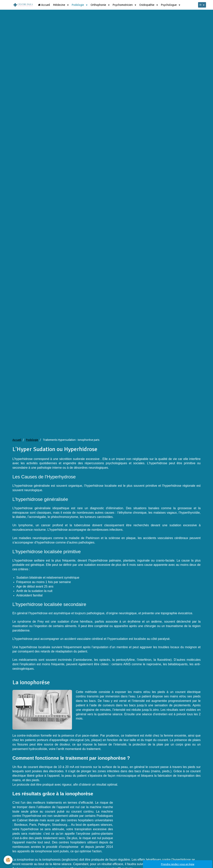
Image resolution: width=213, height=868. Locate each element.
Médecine (59, 5)
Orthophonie (99, 5)
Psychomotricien (123, 5)
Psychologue (169, 5)
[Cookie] (8, 860)
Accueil (44, 5)
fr (199, 5)
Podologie (78, 5)
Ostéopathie (147, 5)
